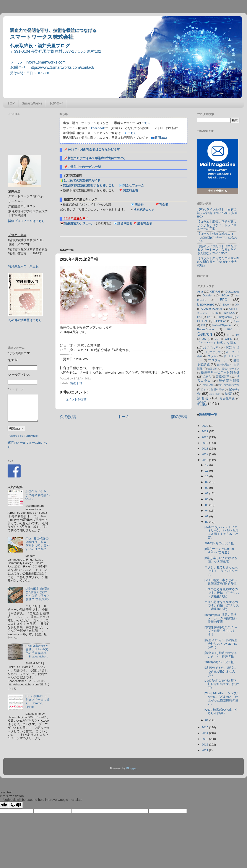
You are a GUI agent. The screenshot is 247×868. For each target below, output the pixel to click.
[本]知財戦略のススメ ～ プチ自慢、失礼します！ (221, 631)
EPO (224, 300)
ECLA (225, 295)
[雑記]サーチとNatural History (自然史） (219, 551)
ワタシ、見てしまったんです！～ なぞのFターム (221, 571)
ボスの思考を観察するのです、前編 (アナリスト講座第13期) (222, 606)
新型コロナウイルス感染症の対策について (96, 158)
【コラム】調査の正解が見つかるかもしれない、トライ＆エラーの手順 (217, 225)
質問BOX (161, 138)
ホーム (124, 417)
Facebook (98, 128)
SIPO (229, 329)
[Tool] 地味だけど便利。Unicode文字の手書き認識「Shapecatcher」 (37, 651)
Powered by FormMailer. (23, 436)
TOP (11, 103)
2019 (205, 443)
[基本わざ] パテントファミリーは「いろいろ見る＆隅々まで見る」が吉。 (221, 532)
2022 (205, 426)
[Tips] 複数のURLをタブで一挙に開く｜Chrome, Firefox (37, 701)
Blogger (131, 768)
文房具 (207, 377)
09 (207, 482)
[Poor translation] (16, 805)
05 (207, 505)
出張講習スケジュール (79, 223)
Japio (237, 321)
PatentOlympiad (223, 325)
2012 (205, 745)
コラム (212, 356)
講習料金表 (145, 223)
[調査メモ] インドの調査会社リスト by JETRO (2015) (221, 644)
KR (203, 325)
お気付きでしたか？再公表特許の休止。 (37, 495)
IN (217, 313)
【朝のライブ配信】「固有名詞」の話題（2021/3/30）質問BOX (217, 213)
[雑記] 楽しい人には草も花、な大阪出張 (221, 560)
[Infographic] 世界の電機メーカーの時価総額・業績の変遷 (221, 618)
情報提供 (213, 369)
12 (207, 465)
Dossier (208, 295)
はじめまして (213, 352)
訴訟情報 (215, 394)
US (204, 339)
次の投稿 (68, 417)
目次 (204, 389)
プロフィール (218, 360)
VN (217, 339)
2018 (205, 449)
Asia (200, 292)
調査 (228, 394)
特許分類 (208, 385)
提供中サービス (231, 369)
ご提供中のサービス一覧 (84, 167)
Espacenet (206, 304)
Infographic (225, 317)
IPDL (210, 317)
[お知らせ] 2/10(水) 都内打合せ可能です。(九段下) (222, 684)
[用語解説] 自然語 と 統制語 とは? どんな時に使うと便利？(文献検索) (37, 594)
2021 (205, 431)
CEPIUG (215, 292)
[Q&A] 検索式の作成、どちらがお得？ (221, 711)
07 (207, 493)
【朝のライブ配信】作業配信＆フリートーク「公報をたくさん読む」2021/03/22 (217, 250)
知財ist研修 (218, 389)
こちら (146, 123)
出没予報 (76, 383)
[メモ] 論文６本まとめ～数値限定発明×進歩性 (221, 582)
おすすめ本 (211, 347)
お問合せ (56, 104)
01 (207, 720)
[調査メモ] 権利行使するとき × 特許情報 (221, 655)
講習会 (203, 398)
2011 (205, 750)
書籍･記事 (223, 377)
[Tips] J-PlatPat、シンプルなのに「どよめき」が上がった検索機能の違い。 (222, 699)
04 (207, 511)
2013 (205, 739)
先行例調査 (223, 365)
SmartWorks (32, 103)
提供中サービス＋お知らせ (220, 372)
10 (207, 476)
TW (238, 335)
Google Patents (211, 309)
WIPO (228, 339)
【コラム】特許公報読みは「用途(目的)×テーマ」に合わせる (217, 237)
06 (207, 499)
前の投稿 (179, 417)
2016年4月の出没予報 (219, 543)
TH (229, 335)
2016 (205, 460)
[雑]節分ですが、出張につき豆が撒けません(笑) (221, 671)
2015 (205, 727)
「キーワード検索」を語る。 (218, 343)
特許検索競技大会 (229, 385)
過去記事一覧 (208, 415)
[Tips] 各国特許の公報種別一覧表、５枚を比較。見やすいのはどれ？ (37, 544)
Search (205, 334)
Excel (226, 305)
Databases (232, 292)
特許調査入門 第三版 (23, 266)
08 (207, 488)
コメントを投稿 (76, 400)
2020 (205, 437)
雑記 (202, 403)
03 (207, 516)
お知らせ (232, 347)
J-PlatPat (220, 321)
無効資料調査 (229, 381)
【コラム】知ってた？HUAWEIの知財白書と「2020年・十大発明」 (218, 262)
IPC (199, 317)
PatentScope (206, 329)
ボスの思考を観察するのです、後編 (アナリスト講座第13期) (222, 593)
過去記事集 (227, 399)
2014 (205, 733)
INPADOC (229, 313)
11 (207, 471)
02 (207, 522)
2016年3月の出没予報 (219, 662)
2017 (205, 454)
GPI (237, 305)
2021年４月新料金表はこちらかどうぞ (94, 150)
